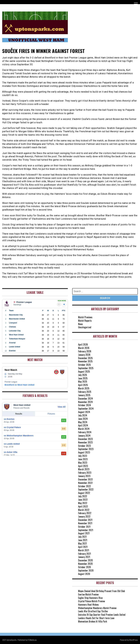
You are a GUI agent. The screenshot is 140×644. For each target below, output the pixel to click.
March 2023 (84, 469)
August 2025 (84, 372)
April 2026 (83, 345)
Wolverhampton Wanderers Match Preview (97, 608)
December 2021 (85, 520)
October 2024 (85, 405)
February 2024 (85, 432)
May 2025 (83, 382)
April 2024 (83, 425)
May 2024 (83, 422)
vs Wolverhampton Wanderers (19, 436)
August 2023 (84, 452)
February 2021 (85, 554)
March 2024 (84, 429)
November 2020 (85, 564)
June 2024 (83, 419)
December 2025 (85, 358)
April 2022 (83, 506)
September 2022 (86, 489)
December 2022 (85, 479)
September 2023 (86, 449)
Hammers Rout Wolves (88, 605)
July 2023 (83, 456)
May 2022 (83, 503)
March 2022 (84, 510)
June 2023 (83, 459)
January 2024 (84, 436)
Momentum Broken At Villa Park (93, 621)
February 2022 (85, 513)
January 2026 (84, 355)
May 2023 (83, 463)
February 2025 (85, 392)
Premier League (23, 302)
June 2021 (83, 540)
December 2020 (85, 560)
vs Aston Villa (11, 452)
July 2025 (83, 375)
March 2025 (84, 388)
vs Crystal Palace (12, 427)
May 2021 (82, 543)
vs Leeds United (12, 444)
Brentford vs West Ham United (19, 385)
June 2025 (83, 378)
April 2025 (83, 385)
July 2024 (83, 415)
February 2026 (85, 351)
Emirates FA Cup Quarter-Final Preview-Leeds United (102, 615)
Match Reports (85, 321)
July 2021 (82, 537)
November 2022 (85, 483)
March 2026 (84, 348)
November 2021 (85, 523)
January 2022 (84, 516)
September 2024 (86, 409)
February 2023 (85, 473)
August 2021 (84, 533)
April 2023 (83, 466)
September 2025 (86, 368)
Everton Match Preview (88, 594)
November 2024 (85, 402)
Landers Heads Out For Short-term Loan (96, 618)
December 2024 (85, 399)
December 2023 (85, 439)
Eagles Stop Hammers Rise (90, 598)
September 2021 (86, 530)
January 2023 (84, 476)
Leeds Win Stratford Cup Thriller (93, 611)
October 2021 (84, 527)
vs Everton (9, 419)
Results (19, 414)
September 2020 (86, 570)
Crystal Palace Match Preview (92, 601)
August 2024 (84, 412)
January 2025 (84, 395)
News (80, 324)
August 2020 (84, 574)
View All (62, 407)
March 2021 (84, 550)
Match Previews (85, 317)
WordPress (134, 640)
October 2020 (85, 567)
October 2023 (84, 446)
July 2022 (83, 496)
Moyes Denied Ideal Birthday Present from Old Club (101, 591)
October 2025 (84, 365)
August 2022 (84, 493)
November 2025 (85, 361)
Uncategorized (85, 327)
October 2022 (84, 486)
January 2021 (84, 557)
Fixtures (51, 414)
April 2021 (83, 547)
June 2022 (83, 500)
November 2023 (85, 442)
